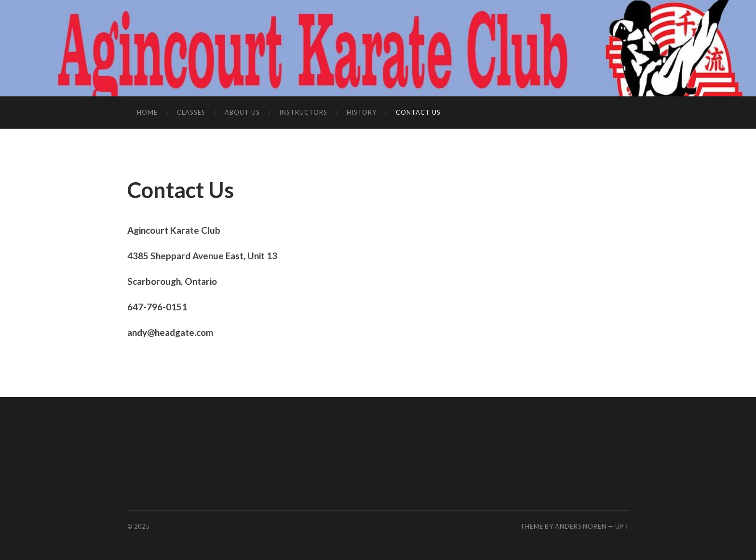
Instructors (303, 112)
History (362, 112)
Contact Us (418, 112)
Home (147, 112)
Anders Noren (581, 526)
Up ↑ (622, 526)
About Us (242, 112)
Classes (191, 112)
